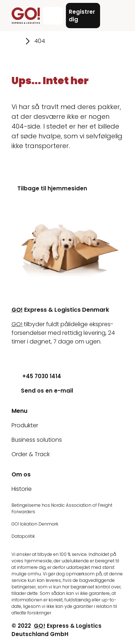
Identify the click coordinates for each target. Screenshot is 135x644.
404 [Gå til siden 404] (40, 41)
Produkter (25, 425)
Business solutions (37, 440)
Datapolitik (23, 536)
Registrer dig (82, 16)
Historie (22, 489)
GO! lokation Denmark (35, 524)
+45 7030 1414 (36, 376)
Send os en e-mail (42, 391)
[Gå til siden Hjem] (16, 41)
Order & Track (31, 454)
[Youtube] (17, 356)
